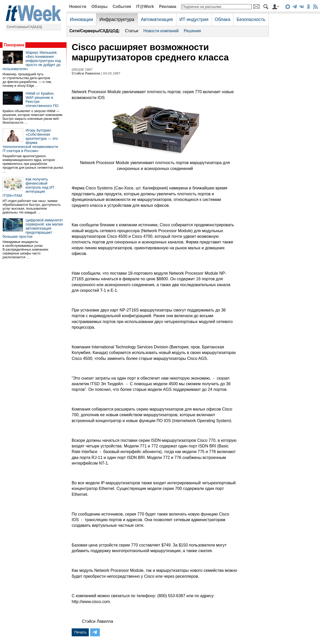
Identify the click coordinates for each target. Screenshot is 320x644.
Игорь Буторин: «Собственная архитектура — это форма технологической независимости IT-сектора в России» (30, 141)
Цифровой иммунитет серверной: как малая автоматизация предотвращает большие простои (33, 228)
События (122, 7)
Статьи (132, 31)
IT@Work (145, 7)
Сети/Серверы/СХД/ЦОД (24, 27)
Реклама (168, 7)
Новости (78, 7)
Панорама (14, 45)
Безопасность (251, 19)
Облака (223, 19)
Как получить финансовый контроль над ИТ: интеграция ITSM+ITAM (29, 187)
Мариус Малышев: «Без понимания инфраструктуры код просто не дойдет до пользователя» (32, 61)
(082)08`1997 (82, 69)
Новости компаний (161, 31)
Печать (80, 632)
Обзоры (99, 7)
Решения (192, 31)
